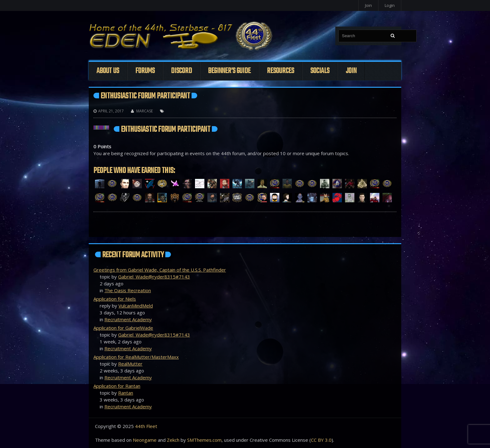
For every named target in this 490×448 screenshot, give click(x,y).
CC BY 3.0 (321, 440)
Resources (280, 71)
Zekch (173, 440)
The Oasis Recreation (128, 290)
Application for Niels (115, 299)
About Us (108, 71)
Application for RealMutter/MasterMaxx (136, 357)
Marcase (145, 111)
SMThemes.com (204, 440)
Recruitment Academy (128, 319)
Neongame (145, 440)
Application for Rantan (117, 386)
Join (368, 5)
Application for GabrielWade (123, 328)
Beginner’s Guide (229, 71)
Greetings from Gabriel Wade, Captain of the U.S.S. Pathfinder (160, 270)
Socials (320, 71)
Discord (181, 71)
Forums (145, 71)
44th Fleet (146, 426)
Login (390, 5)
